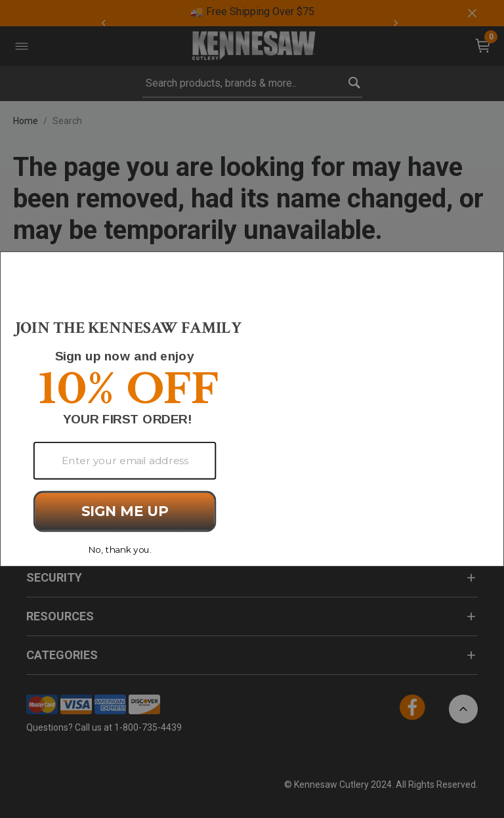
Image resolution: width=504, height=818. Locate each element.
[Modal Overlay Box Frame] (252, 409)
